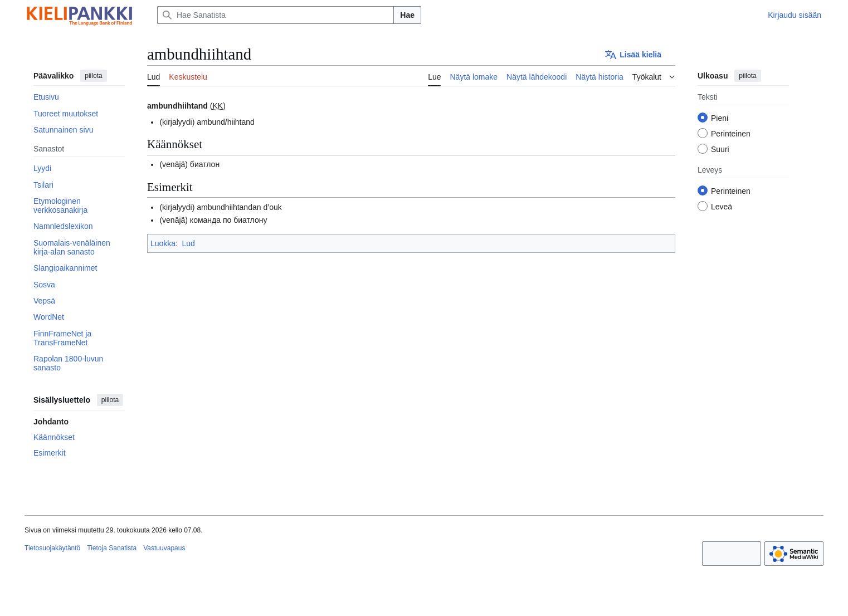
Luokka (163, 243)
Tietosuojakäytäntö (52, 548)
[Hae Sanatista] (276, 15)
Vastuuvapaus (164, 548)
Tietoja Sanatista (112, 548)
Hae (407, 15)
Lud (188, 243)
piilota (93, 76)
